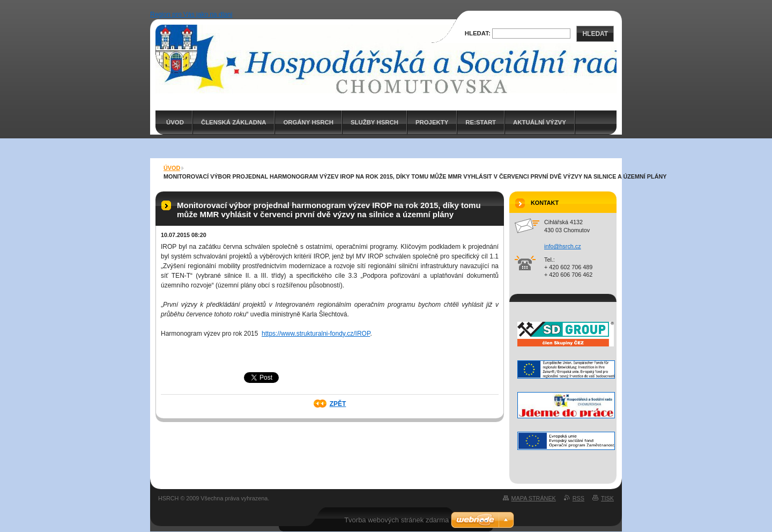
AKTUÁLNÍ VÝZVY (540, 122)
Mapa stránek (534, 498)
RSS (578, 498)
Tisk (607, 498)
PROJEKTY (432, 122)
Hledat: (478, 33)
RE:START (481, 122)
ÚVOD (175, 122)
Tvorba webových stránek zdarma (396, 520)
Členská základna (234, 122)
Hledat (595, 34)
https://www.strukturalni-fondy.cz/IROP (316, 334)
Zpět (338, 404)
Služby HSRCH (374, 122)
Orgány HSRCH (308, 122)
